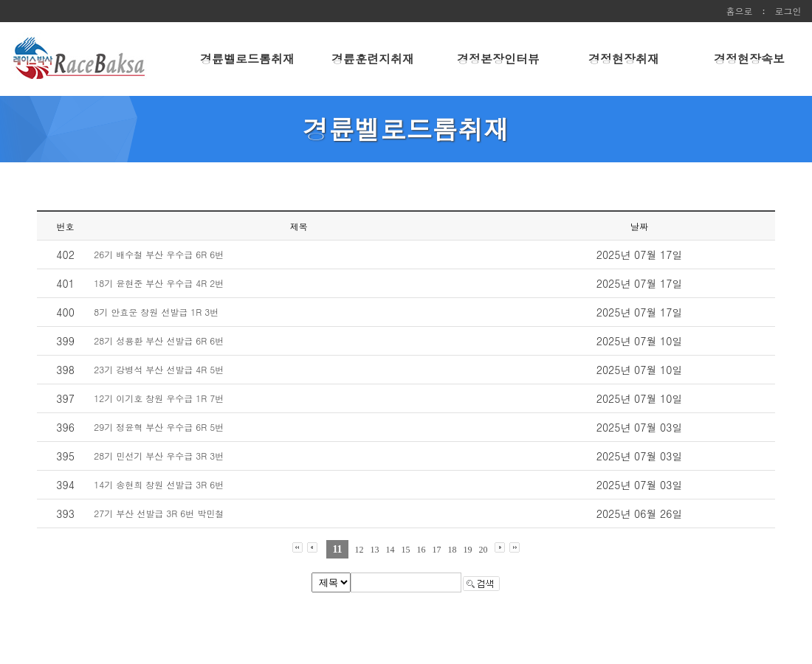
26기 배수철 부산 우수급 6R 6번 (159, 254)
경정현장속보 (749, 59)
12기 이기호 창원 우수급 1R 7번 (159, 398)
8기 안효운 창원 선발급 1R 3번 (156, 312)
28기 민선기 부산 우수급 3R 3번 (159, 456)
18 (453, 550)
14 (390, 550)
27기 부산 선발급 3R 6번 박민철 (159, 513)
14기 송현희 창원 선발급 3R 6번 (159, 484)
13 (375, 550)
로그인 (788, 11)
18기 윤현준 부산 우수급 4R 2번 (159, 283)
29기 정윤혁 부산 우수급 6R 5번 (159, 427)
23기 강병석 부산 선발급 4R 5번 (159, 369)
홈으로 (739, 11)
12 (359, 550)
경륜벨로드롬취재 (247, 59)
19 (468, 550)
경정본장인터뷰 (498, 59)
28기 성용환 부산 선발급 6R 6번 (159, 340)
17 (437, 550)
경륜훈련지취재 (373, 59)
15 (406, 550)
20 (484, 550)
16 (422, 550)
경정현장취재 (624, 59)
